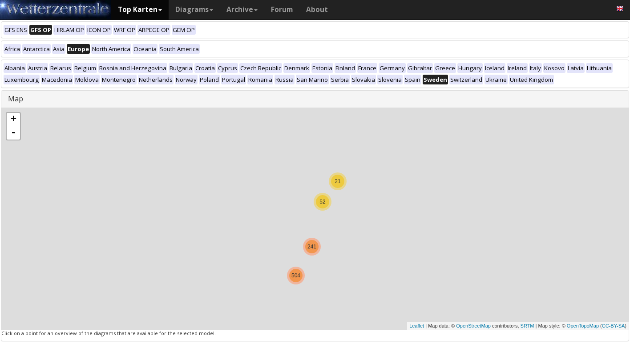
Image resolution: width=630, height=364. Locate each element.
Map (16, 99)
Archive (242, 10)
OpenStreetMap (473, 326)
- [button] (13, 133)
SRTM (527, 326)
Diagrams (194, 10)
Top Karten (140, 10)
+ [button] (14, 120)
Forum (282, 10)
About (317, 10)
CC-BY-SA (614, 326)
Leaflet (417, 326)
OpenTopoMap (583, 326)
